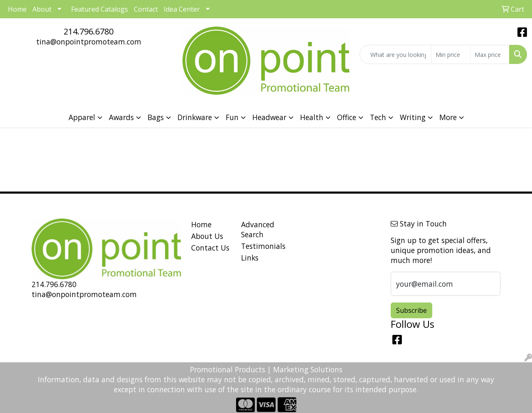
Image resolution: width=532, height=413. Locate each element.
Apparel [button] (82, 117)
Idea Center (182, 9)
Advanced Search (258, 229)
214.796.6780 (89, 31)
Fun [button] (232, 117)
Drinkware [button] (195, 117)
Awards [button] (121, 117)
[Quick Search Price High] (490, 54)
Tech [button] (378, 117)
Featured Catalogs (100, 9)
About (42, 9)
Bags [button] (156, 117)
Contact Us (210, 248)
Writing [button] (413, 117)
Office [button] (347, 117)
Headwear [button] (269, 117)
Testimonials (261, 246)
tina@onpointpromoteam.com (89, 42)
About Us (207, 236)
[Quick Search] (395, 54)
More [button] (448, 117)
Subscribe (411, 310)
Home (201, 224)
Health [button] (312, 117)
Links (250, 258)
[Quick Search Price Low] (451, 54)
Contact (146, 9)
